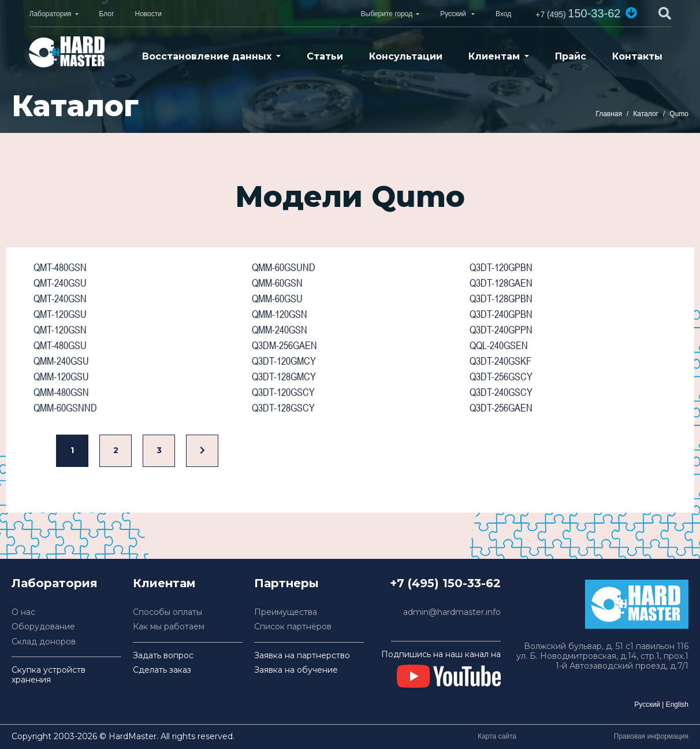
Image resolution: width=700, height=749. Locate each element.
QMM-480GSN (61, 392)
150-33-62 (578, 13)
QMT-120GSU (60, 314)
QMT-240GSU (60, 283)
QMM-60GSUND (284, 267)
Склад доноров (44, 642)
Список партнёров (293, 627)
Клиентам (494, 56)
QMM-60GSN (277, 283)
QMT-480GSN (60, 267)
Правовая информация (651, 736)
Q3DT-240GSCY (501, 392)
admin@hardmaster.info (452, 612)
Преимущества (286, 612)
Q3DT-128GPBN (501, 299)
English (677, 704)
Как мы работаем (169, 627)
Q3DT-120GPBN (501, 267)
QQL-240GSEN (499, 345)
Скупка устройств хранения (49, 675)
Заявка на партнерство (302, 656)
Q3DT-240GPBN (501, 314)
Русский (647, 704)
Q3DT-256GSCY (501, 377)
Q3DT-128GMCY (284, 377)
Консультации (406, 56)
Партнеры (286, 583)
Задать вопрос (163, 656)
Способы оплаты (167, 612)
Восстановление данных (207, 56)
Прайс (571, 56)
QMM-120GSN (280, 314)
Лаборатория (51, 14)
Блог (107, 14)
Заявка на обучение (296, 670)
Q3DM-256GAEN (284, 345)
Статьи (325, 56)
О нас (23, 612)
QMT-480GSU (60, 345)
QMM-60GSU (277, 299)
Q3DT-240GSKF (500, 361)
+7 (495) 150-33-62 (445, 583)
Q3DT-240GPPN (501, 330)
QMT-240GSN (60, 299)
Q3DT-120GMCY (284, 361)
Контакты (637, 56)
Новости (148, 14)
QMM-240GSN (280, 330)
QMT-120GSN (60, 330)
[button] (631, 13)
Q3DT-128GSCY (283, 408)
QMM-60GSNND (65, 408)
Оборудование (43, 627)
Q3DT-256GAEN (501, 408)
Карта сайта (497, 736)
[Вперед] (202, 451)
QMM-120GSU (61, 377)
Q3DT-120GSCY (283, 392)
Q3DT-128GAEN (501, 283)
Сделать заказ (162, 670)
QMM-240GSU (61, 361)
